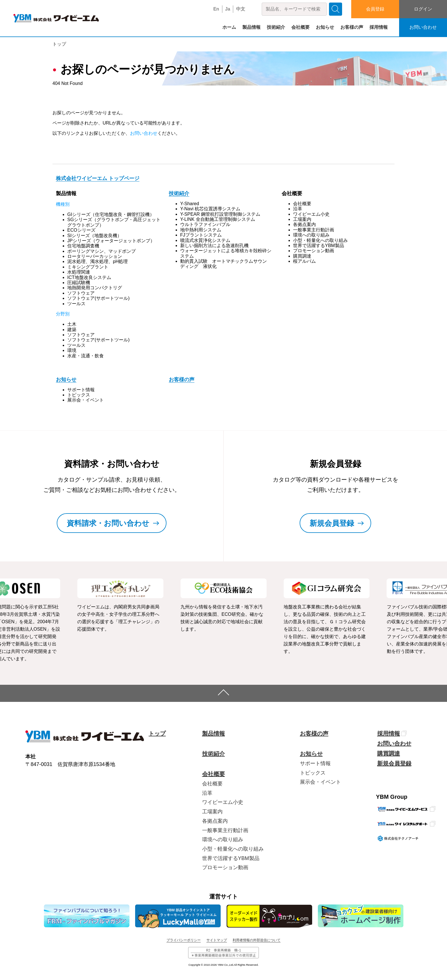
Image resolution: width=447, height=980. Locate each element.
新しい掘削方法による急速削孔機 (214, 245)
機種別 (63, 204)
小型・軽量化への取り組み (320, 240)
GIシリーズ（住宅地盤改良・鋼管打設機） (111, 214)
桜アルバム (304, 261)
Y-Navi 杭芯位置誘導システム (210, 209)
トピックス (79, 395)
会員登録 (375, 9)
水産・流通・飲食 (86, 356)
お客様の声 (352, 27)
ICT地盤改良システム (89, 277)
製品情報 (251, 27)
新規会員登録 (394, 763)
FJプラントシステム (201, 235)
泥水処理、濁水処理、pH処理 (97, 261)
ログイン (423, 9)
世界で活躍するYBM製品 (319, 245)
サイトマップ (217, 940)
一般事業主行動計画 (314, 230)
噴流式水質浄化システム (205, 240)
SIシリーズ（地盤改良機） (95, 236)
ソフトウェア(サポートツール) (98, 298)
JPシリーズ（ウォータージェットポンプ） (111, 241)
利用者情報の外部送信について (257, 940)
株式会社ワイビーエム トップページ (98, 178)
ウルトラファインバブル (205, 224)
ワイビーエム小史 (311, 214)
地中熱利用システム (201, 230)
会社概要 (300, 27)
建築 (72, 330)
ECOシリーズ (81, 230)
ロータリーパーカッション (95, 256)
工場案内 (302, 219)
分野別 (63, 314)
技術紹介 (276, 27)
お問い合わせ (423, 27)
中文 (241, 9)
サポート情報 (81, 390)
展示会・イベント (86, 400)
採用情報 (379, 27)
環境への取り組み (311, 235)
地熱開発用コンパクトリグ (95, 288)
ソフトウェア (81, 293)
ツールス (76, 304)
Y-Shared (190, 204)
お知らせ (325, 27)
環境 (72, 350)
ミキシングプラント (88, 267)
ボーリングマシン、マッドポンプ (101, 251)
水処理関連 (79, 272)
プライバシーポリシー (184, 940)
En (216, 9)
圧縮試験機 (79, 283)
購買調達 (302, 256)
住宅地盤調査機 (83, 246)
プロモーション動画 (314, 251)
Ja (228, 9)
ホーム (229, 27)
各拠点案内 (304, 224)
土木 (72, 324)
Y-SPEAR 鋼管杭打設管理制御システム (220, 214)
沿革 (298, 209)
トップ (59, 44)
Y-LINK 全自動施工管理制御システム (218, 219)
